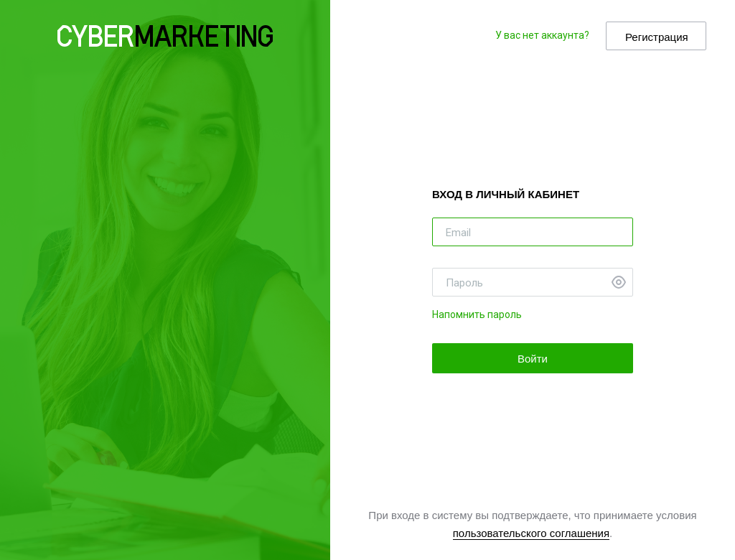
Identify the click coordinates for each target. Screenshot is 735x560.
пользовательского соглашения (531, 533)
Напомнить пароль (477, 314)
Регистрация (657, 37)
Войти (533, 359)
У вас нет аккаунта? (542, 35)
